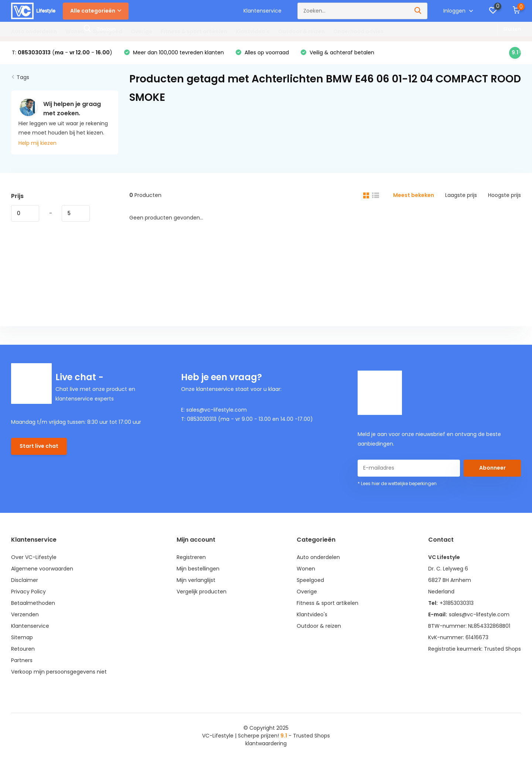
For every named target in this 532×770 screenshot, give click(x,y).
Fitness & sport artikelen (194, 31)
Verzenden (25, 614)
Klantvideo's (253, 31)
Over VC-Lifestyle (34, 557)
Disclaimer (25, 580)
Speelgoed (108, 31)
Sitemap (22, 637)
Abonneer (492, 468)
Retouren (23, 649)
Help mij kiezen (37, 143)
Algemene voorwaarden (42, 569)
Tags (23, 77)
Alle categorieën (96, 11)
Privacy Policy (28, 592)
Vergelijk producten (202, 592)
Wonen (75, 31)
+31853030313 (457, 603)
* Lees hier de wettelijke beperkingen (397, 483)
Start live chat (39, 446)
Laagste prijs (461, 195)
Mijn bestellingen (198, 569)
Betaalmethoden (33, 603)
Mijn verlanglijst (196, 580)
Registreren (191, 557)
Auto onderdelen (34, 31)
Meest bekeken (414, 195)
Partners (22, 660)
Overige (141, 31)
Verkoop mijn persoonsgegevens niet (59, 672)
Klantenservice (262, 11)
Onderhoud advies (358, 31)
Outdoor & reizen (301, 31)
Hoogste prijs (504, 195)
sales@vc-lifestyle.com (479, 614)
